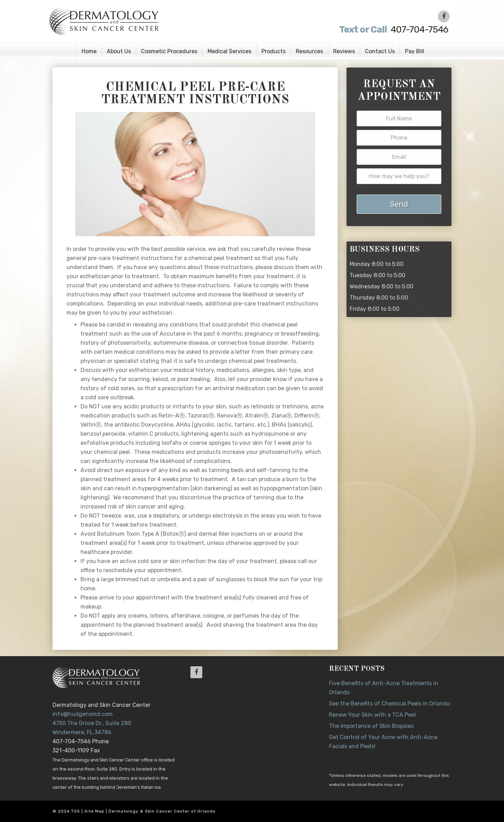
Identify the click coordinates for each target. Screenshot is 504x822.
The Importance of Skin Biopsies (371, 726)
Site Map (94, 811)
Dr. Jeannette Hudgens (137, 21)
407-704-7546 (393, 30)
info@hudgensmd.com (83, 714)
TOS (76, 811)
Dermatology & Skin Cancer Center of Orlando (162, 811)
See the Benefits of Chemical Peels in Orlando (389, 704)
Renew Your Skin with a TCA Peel (372, 715)
